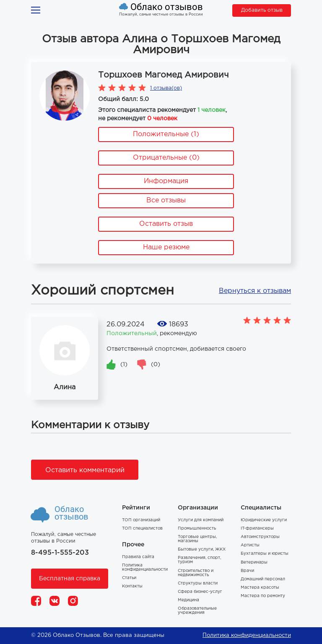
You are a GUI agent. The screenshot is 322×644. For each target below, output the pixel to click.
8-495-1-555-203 (60, 553)
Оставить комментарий (85, 470)
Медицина (188, 600)
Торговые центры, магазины (197, 539)
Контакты (132, 586)
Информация (166, 181)
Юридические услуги (264, 520)
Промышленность (197, 529)
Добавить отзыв (262, 10)
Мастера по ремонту (263, 596)
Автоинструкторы (260, 537)
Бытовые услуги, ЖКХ (202, 550)
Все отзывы (166, 200)
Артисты (250, 545)
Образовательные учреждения (197, 611)
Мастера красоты (260, 588)
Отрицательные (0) (166, 158)
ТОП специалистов (142, 529)
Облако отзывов (167, 7)
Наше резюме (166, 247)
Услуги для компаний (201, 520)
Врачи (247, 571)
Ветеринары (254, 563)
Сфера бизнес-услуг (200, 592)
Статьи (129, 578)
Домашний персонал (263, 579)
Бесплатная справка (70, 579)
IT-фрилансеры (257, 529)
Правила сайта (138, 557)
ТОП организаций (141, 520)
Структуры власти (198, 583)
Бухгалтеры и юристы (265, 554)
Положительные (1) (166, 134)
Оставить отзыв (166, 224)
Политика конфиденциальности (145, 568)
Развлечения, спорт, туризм (199, 560)
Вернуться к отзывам (255, 291)
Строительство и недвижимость (196, 573)
